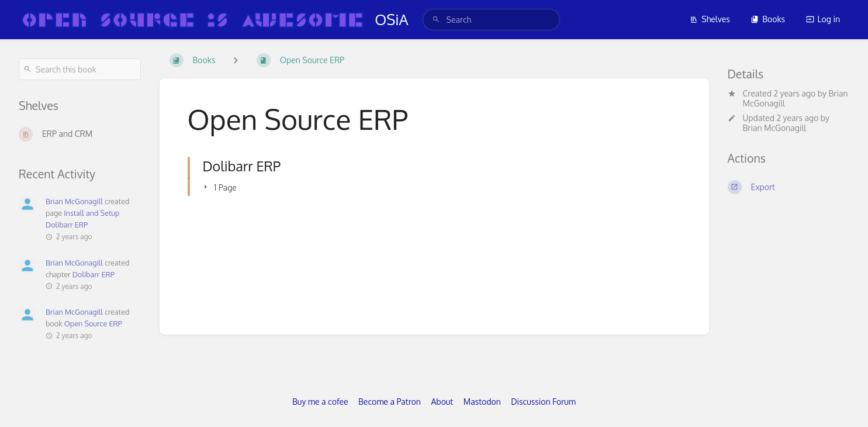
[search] (491, 20)
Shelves (710, 19)
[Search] (436, 20)
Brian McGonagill (775, 128)
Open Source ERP (93, 323)
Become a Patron (390, 402)
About (442, 402)
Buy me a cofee (320, 402)
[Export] (789, 187)
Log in (823, 19)
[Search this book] (80, 69)
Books (768, 19)
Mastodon (482, 402)
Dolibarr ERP (94, 274)
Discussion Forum (543, 402)
